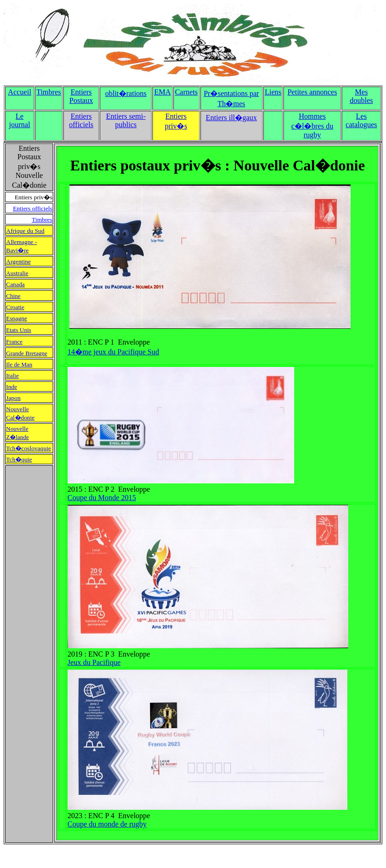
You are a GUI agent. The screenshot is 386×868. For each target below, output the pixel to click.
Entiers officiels (81, 120)
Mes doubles (361, 96)
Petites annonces (312, 92)
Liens (273, 92)
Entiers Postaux (81, 96)
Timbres (49, 92)
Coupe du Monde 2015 (102, 498)
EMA (163, 92)
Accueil (20, 92)
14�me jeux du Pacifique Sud (113, 352)
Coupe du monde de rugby (107, 824)
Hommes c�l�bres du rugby (312, 125)
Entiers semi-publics (126, 120)
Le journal (19, 120)
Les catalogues (361, 120)
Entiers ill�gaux (231, 118)
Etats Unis (19, 330)
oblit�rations (126, 93)
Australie (17, 273)
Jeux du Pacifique (94, 662)
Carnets (186, 92)
